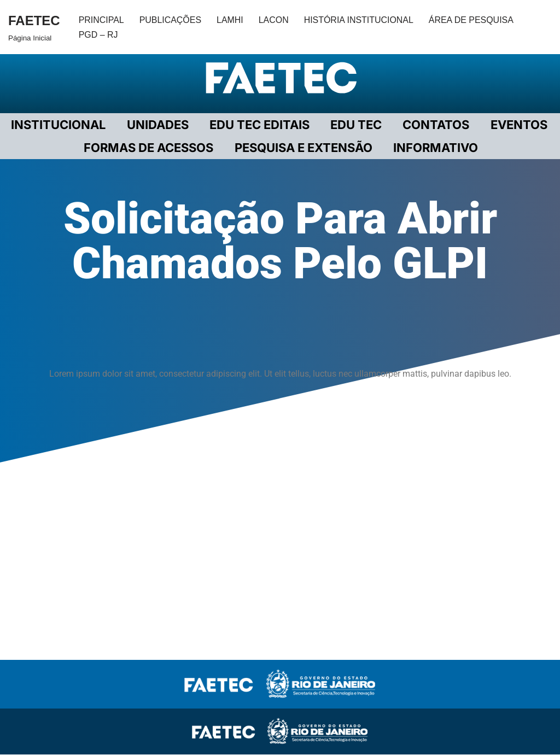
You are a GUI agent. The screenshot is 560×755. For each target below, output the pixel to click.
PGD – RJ (98, 35)
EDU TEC (355, 125)
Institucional (60, 125)
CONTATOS (435, 125)
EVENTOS (517, 125)
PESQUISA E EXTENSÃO (304, 148)
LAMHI (231, 20)
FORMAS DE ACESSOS (150, 148)
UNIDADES (158, 125)
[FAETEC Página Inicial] (34, 27)
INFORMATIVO (435, 148)
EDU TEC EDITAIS (259, 125)
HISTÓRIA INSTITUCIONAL (360, 20)
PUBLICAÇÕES (171, 20)
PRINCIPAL (101, 20)
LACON (274, 20)
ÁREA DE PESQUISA (472, 20)
